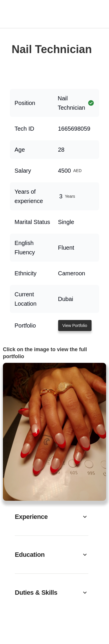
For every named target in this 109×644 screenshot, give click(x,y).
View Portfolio (75, 325)
